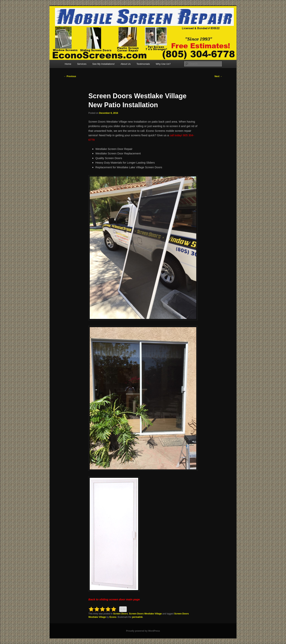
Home (68, 64)
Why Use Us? (163, 64)
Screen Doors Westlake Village (145, 614)
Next (218, 76)
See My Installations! (104, 64)
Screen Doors (121, 614)
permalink (137, 617)
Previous (70, 76)
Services (82, 64)
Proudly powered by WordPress (143, 631)
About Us (126, 64)
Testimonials (143, 64)
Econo (113, 617)
